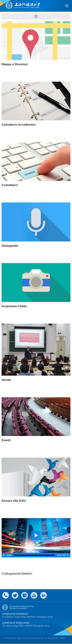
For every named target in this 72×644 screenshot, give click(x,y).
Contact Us (6, 595)
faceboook (25, 595)
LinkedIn (44, 595)
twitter (15, 595)
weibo (34, 595)
